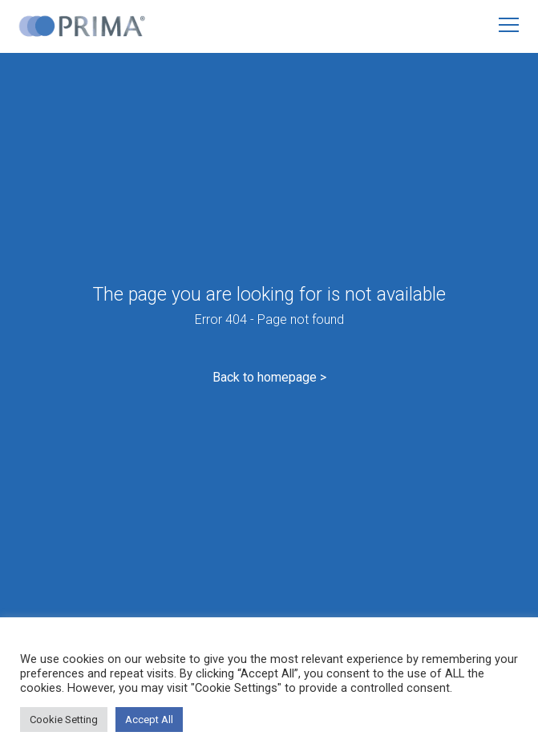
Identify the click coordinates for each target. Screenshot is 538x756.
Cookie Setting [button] (64, 720)
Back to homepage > (269, 377)
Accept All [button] (149, 720)
